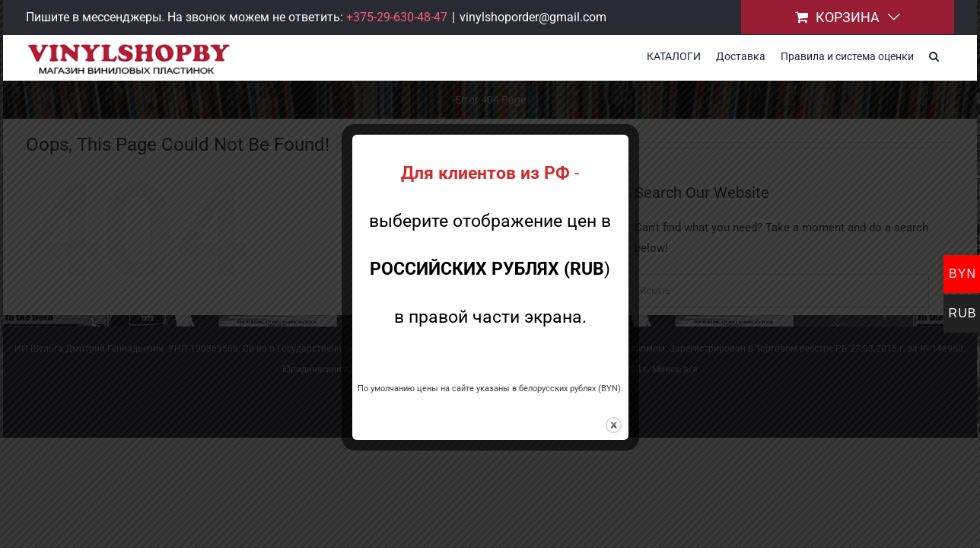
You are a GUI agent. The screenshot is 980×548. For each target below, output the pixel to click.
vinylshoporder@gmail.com (533, 17)
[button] (949, 55)
